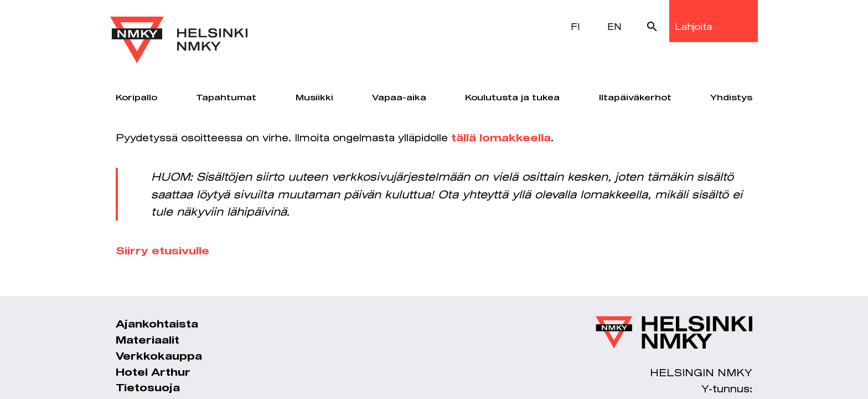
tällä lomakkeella (501, 139)
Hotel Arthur (153, 373)
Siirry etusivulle (162, 252)
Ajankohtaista (157, 325)
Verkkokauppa (159, 357)
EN (614, 26)
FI (575, 26)
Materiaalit (148, 341)
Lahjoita (693, 26)
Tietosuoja (148, 388)
